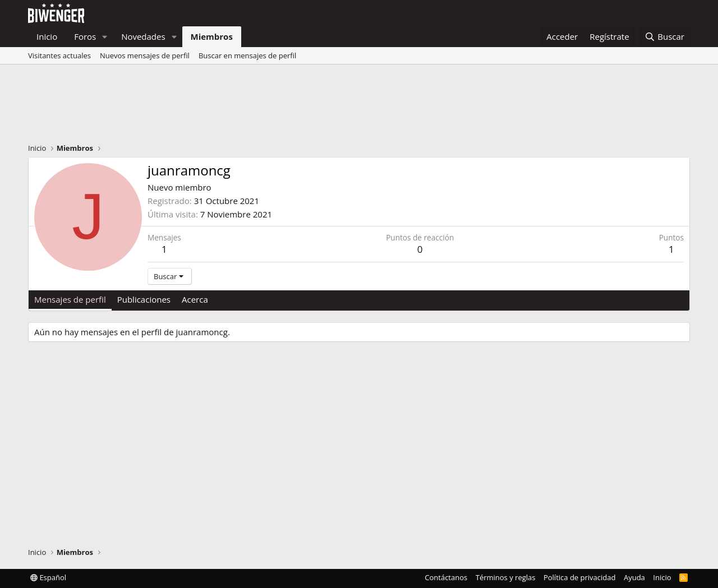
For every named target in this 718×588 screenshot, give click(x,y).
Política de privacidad (579, 577)
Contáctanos (446, 577)
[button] (105, 37)
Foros (85, 36)
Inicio (47, 36)
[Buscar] (664, 37)
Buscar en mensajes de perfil (247, 55)
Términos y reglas (506, 577)
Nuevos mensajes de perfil (145, 55)
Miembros (212, 36)
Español (48, 577)
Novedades (143, 36)
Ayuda (634, 577)
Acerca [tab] (195, 299)
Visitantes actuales (59, 55)
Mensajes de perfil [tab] (70, 299)
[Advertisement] (359, 107)
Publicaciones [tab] (144, 299)
